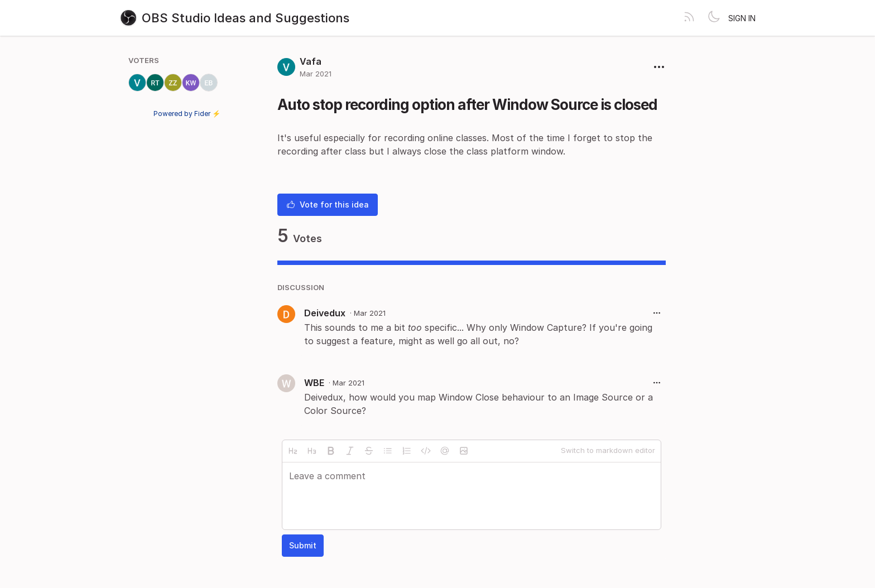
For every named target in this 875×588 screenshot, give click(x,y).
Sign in (742, 18)
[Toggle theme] (714, 18)
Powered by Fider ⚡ (187, 114)
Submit (303, 545)
